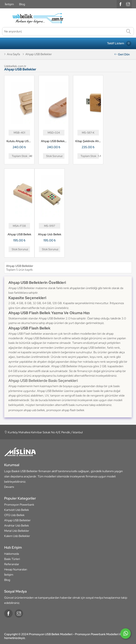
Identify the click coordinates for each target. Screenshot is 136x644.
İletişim (9, 4)
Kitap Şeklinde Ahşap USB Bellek (88, 141)
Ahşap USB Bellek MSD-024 (54, 141)
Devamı (9, 487)
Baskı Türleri (12, 559)
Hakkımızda (12, 554)
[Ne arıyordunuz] (68, 31)
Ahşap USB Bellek (19, 234)
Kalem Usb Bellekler (17, 536)
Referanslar (12, 564)
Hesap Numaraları (16, 569)
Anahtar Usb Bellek (17, 525)
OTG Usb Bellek (14, 515)
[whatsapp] (126, 635)
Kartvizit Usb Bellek (17, 510)
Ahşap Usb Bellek (50, 234)
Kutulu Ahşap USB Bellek (19, 141)
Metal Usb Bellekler (17, 531)
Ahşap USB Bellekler (17, 520)
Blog (22, 4)
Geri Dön (122, 54)
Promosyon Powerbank (19, 505)
